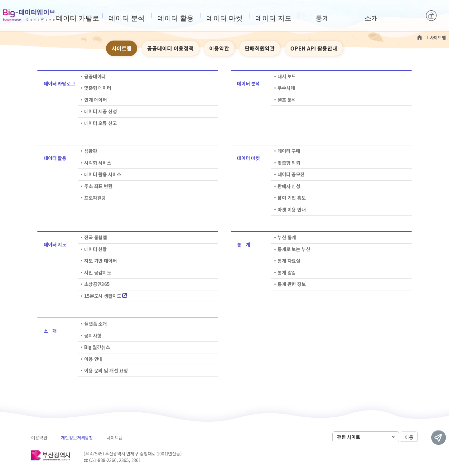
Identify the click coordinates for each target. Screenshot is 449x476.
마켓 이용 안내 (292, 209)
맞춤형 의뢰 (289, 163)
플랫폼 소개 (96, 324)
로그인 (431, 16)
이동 (409, 437)
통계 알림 (287, 272)
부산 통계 (287, 237)
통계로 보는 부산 (294, 249)
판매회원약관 (260, 48)
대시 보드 (287, 76)
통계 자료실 (289, 261)
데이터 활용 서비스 (103, 174)
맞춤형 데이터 (98, 88)
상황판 (91, 151)
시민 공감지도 (98, 272)
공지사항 (93, 335)
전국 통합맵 (96, 237)
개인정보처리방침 (77, 438)
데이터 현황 (96, 249)
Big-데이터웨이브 (29, 15)
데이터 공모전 (291, 174)
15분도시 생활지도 (106, 296)
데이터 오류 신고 (101, 123)
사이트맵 (122, 48)
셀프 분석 (287, 100)
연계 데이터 (96, 100)
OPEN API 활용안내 (314, 48)
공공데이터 (95, 76)
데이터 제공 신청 (101, 111)
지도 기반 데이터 (101, 261)
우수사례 (286, 88)
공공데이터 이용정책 (170, 48)
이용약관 (219, 48)
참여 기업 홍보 (292, 198)
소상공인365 (97, 284)
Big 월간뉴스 (97, 347)
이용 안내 (93, 359)
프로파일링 (95, 198)
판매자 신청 (289, 186)
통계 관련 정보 (292, 284)
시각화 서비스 (98, 163)
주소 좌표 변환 (98, 186)
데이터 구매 (289, 151)
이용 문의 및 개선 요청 (106, 370)
